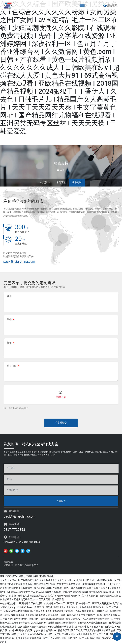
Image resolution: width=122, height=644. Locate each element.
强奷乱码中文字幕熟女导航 (89, 627)
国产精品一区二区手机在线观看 (84, 638)
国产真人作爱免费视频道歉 (94, 623)
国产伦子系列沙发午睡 (55, 638)
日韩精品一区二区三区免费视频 (93, 603)
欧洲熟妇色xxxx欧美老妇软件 (63, 623)
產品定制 (77, 182)
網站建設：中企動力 (14, 565)
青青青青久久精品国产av (33, 623)
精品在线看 (64, 630)
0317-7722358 (14, 530)
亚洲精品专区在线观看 (31, 603)
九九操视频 (83, 607)
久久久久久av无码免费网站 (32, 634)
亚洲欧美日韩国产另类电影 (32, 627)
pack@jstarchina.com (19, 262)
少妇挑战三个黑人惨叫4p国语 (79, 611)
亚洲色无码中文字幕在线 (29, 638)
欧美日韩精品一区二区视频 (80, 619)
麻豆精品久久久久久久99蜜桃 (47, 611)
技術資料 (45, 182)
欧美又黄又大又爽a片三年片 (51, 615)
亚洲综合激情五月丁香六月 (94, 634)
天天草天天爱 (103, 619)
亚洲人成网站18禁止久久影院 (19, 615)
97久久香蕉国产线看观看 (61, 627)
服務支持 (61, 163)
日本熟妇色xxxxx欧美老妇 (31, 607)
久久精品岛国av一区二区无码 (60, 603)
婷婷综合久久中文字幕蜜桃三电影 (85, 615)
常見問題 (61, 182)
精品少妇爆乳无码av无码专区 (61, 607)
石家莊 (28, 565)
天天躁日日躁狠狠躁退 (53, 619)
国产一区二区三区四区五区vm (63, 634)
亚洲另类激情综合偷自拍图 (25, 619)
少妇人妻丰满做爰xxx (45, 630)
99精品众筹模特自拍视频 (17, 611)
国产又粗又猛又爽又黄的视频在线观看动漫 (93, 630)
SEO (36, 565)
